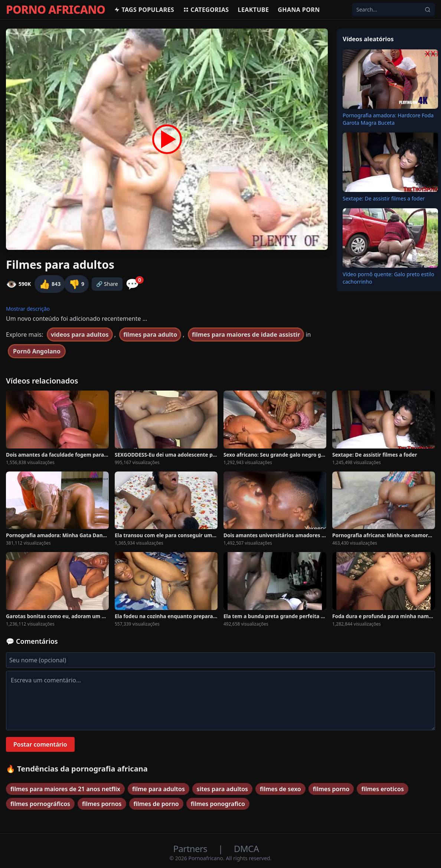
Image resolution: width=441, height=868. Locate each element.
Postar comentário (40, 744)
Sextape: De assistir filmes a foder (384, 198)
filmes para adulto (150, 335)
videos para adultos (80, 335)
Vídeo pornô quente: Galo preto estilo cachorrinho (388, 278)
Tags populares (144, 10)
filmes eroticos (382, 789)
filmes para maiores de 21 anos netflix (65, 789)
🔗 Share (107, 284)
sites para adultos (222, 789)
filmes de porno (156, 804)
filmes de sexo (280, 789)
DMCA (246, 849)
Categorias (206, 10)
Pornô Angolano (37, 351)
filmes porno (331, 789)
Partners (191, 849)
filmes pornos (102, 804)
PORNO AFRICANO (55, 10)
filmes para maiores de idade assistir (246, 335)
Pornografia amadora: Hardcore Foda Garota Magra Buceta (388, 119)
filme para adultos (159, 789)
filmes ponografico (218, 804)
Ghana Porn (299, 10)
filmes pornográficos (40, 804)
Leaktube (254, 10)
